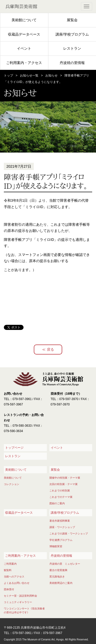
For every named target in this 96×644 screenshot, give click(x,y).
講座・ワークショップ (62, 527)
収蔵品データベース (24, 34)
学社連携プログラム (61, 540)
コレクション (12, 484)
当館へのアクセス (14, 577)
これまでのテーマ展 (61, 497)
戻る (50, 349)
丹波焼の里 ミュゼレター (65, 564)
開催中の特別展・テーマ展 (65, 478)
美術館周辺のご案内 (61, 583)
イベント (24, 48)
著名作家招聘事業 (60, 521)
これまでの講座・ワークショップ (69, 534)
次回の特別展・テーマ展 (63, 484)
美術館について (24, 20)
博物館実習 (56, 546)
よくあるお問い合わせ (17, 583)
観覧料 (8, 570)
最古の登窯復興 (58, 570)
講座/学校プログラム (72, 34)
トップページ (14, 448)
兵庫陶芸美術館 (21, 6)
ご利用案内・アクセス (24, 63)
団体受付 (9, 589)
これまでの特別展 (60, 491)
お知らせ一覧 (29, 76)
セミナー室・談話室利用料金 (20, 596)
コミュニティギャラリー (18, 602)
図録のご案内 (57, 503)
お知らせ (51, 76)
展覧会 (72, 20)
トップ (8, 76)
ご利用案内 (10, 564)
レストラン (72, 48)
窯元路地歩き (57, 577)
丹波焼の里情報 (72, 63)
